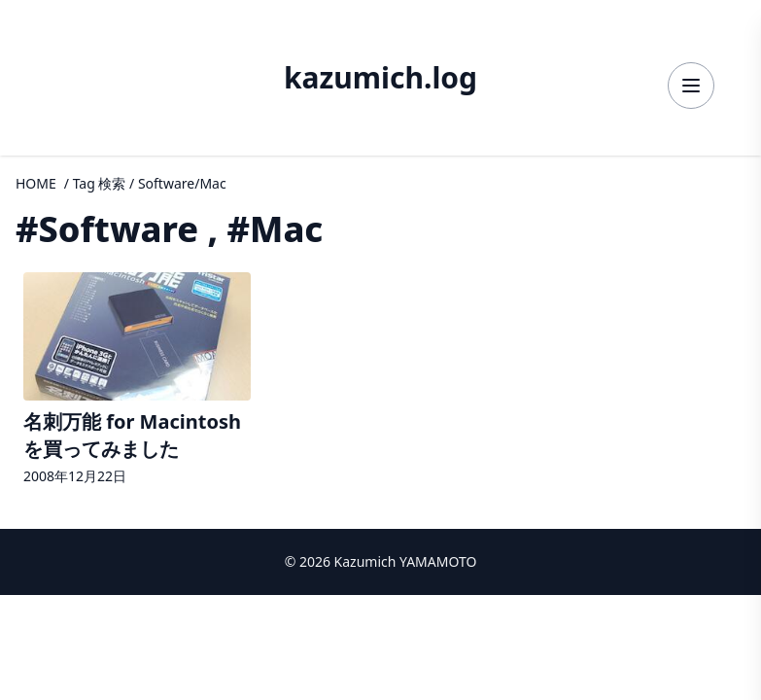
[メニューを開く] (691, 86)
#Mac (276, 229)
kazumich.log (380, 78)
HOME (36, 183)
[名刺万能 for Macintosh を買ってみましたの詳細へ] (137, 381)
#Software (107, 229)
